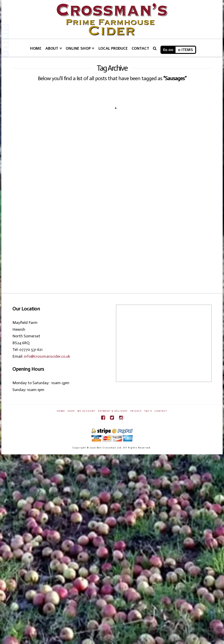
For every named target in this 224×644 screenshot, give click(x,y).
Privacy (136, 411)
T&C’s (148, 411)
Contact (161, 411)
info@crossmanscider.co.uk (47, 356)
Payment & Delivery (113, 411)
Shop (71, 411)
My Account (86, 411)
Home (61, 411)
